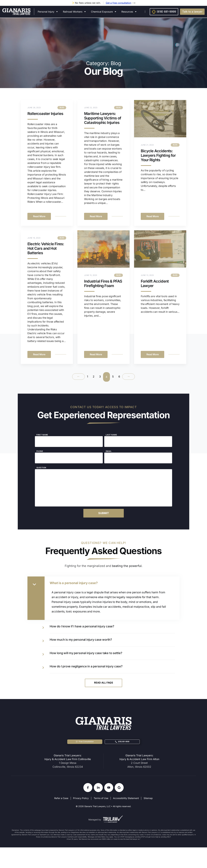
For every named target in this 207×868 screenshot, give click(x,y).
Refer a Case (61, 819)
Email (109, 458)
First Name (42, 441)
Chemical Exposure (104, 12)
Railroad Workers (75, 12)
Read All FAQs (104, 702)
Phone (40, 458)
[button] (192, 12)
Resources (129, 12)
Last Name (111, 441)
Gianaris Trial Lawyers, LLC (97, 827)
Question (41, 474)
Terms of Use (101, 819)
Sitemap (149, 819)
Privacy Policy (81, 819)
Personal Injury (48, 12)
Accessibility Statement (127, 819)
